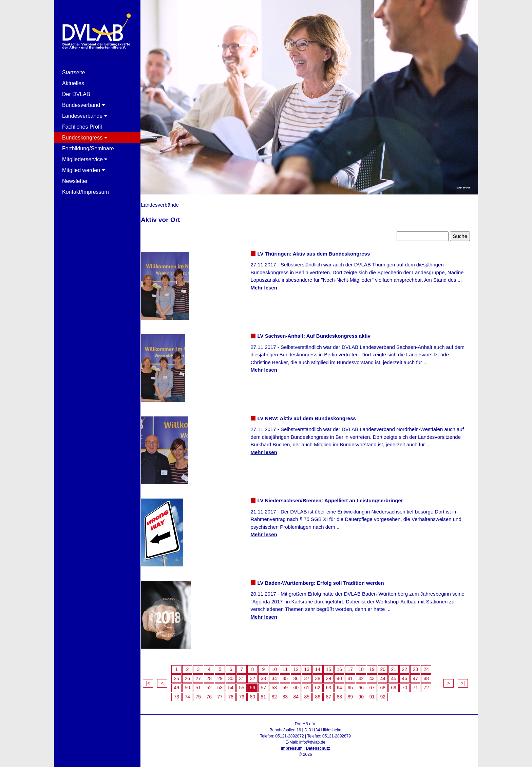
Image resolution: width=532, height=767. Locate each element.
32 (259, 675)
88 (345, 693)
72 (432, 684)
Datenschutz (321, 745)
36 (302, 675)
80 (259, 693)
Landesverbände (85, 116)
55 (248, 684)
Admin (308, 757)
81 (269, 693)
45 (400, 675)
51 (204, 684)
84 (302, 693)
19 (378, 666)
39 (335, 675)
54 (237, 684)
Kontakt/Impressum (85, 192)
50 (193, 684)
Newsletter (75, 181)
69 (400, 684)
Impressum (294, 745)
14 (324, 666)
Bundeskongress (85, 138)
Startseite (74, 72)
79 (248, 693)
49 (183, 684)
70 (411, 684)
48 (432, 675)
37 (313, 675)
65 (356, 684)
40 (345, 675)
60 (302, 684)
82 (280, 693)
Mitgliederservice (85, 159)
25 (183, 675)
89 (356, 693)
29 (226, 675)
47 (421, 675)
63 (335, 684)
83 (291, 693)
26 (193, 675)
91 (378, 693)
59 (291, 684)
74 (193, 693)
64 (345, 684)
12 (302, 666)
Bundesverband (83, 105)
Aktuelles (73, 83)
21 (400, 666)
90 (367, 693)
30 (237, 675)
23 (421, 666)
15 (335, 666)
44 (389, 675)
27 (204, 675)
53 (226, 684)
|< (154, 680)
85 (313, 693)
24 (432, 666)
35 (291, 675)
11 (291, 666)
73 (183, 693)
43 (378, 675)
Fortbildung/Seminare (88, 148)
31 (248, 675)
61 (313, 684)
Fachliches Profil (82, 127)
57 (269, 684)
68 (389, 684)
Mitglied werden (83, 170)
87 (335, 693)
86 (324, 693)
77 (226, 693)
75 (204, 693)
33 (269, 675)
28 (215, 675)
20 (389, 666)
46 (411, 675)
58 (280, 684)
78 (237, 693)
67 (378, 684)
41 (356, 675)
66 (367, 684)
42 (367, 675)
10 (280, 666)
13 (313, 666)
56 (259, 684)
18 (367, 666)
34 (280, 675)
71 (421, 684)
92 (389, 693)
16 (345, 666)
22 (411, 666)
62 (324, 684)
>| (463, 680)
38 (324, 675)
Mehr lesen (268, 284)
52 (215, 684)
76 (215, 693)
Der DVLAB (76, 94)
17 (356, 666)
